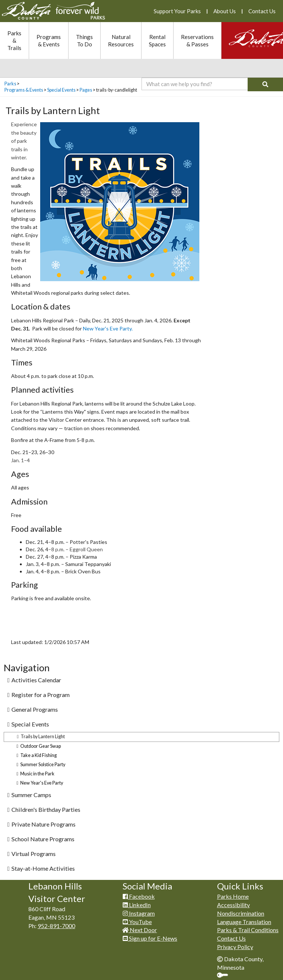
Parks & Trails (14, 40)
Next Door (140, 930)
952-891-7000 (56, 926)
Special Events (61, 90)
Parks (10, 84)
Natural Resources (121, 40)
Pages (86, 90)
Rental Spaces (157, 40)
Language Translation (244, 922)
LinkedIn (137, 905)
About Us (225, 11)
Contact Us (262, 11)
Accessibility (233, 905)
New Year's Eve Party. (108, 328)
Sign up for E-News (150, 938)
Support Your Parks (177, 11)
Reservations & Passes (197, 40)
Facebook (139, 896)
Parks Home (233, 896)
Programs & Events (49, 40)
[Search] (265, 84)
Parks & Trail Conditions (248, 930)
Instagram (139, 913)
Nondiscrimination (241, 913)
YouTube (137, 922)
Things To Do (84, 40)
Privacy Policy (235, 947)
